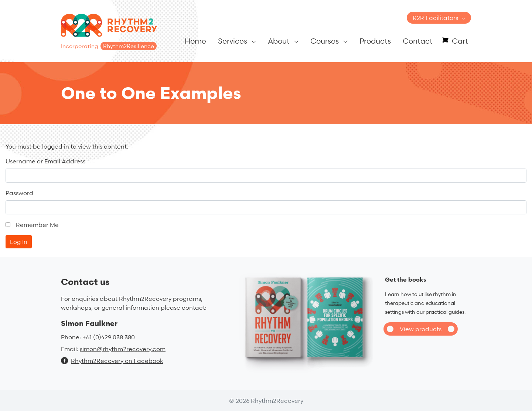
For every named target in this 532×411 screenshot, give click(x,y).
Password (19, 193)
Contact (418, 41)
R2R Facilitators (435, 18)
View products (421, 329)
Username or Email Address (45, 161)
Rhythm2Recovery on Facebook (112, 361)
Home (195, 41)
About (279, 41)
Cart (460, 41)
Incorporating (109, 46)
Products (375, 41)
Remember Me (37, 225)
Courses (325, 41)
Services (233, 41)
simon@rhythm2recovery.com (123, 349)
